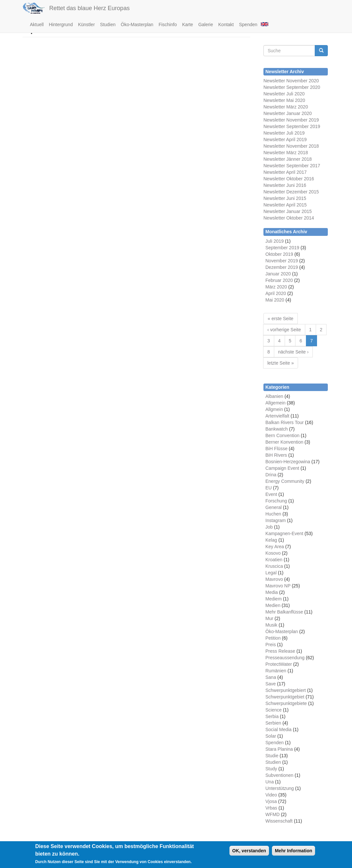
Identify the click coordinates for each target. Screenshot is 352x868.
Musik (271, 625)
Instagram (276, 520)
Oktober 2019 (279, 254)
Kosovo (273, 553)
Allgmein (274, 409)
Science (274, 710)
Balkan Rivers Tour (285, 422)
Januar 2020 (278, 274)
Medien (273, 605)
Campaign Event (282, 468)
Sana (271, 677)
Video (271, 795)
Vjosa (271, 801)
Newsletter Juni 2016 (285, 185)
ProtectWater (279, 664)
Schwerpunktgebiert (286, 690)
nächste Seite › (293, 352)
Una (270, 782)
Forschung (276, 501)
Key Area (275, 547)
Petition (273, 638)
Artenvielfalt (277, 416)
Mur (269, 618)
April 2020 (276, 293)
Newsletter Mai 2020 (284, 100)
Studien (108, 25)
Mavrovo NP (278, 586)
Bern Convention (282, 435)
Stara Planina (279, 749)
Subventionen (279, 775)
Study (271, 769)
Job (269, 527)
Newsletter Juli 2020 (284, 94)
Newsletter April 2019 (285, 139)
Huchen (273, 514)
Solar (271, 736)
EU (268, 488)
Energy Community (285, 481)
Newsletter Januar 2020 (288, 113)
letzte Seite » (281, 363)
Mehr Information (293, 853)
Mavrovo (274, 579)
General (274, 507)
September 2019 (282, 248)
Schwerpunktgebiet (285, 697)
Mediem (274, 599)
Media (272, 592)
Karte (187, 25)
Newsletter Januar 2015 (288, 211)
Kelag (271, 540)
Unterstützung (280, 788)
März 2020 (276, 287)
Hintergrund (61, 25)
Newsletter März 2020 (286, 107)
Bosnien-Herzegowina (288, 462)
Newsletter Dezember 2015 (291, 192)
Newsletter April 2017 (285, 172)
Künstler (86, 25)
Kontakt (226, 25)
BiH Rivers (276, 455)
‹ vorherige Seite (284, 330)
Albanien (274, 396)
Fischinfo (168, 25)
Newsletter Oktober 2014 (289, 218)
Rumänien (276, 671)
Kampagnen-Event (284, 533)
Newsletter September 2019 (292, 126)
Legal (271, 573)
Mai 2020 (275, 300)
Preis (271, 645)
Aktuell (37, 25)
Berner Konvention (284, 442)
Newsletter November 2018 (291, 146)
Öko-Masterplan (137, 25)
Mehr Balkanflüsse (284, 612)
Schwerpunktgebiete (286, 703)
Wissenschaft (279, 821)
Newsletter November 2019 (291, 120)
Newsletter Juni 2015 (285, 198)
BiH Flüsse (277, 449)
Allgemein (275, 403)
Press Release (280, 651)
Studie (272, 756)
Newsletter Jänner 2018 (288, 159)
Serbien (273, 723)
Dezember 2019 (282, 267)
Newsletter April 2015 (285, 205)
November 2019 (282, 261)
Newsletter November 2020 (291, 81)
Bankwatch (277, 429)
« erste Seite (281, 319)
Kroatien (274, 560)
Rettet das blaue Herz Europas (90, 8)
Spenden (248, 25)
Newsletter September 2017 (292, 166)
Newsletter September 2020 (292, 87)
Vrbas (271, 808)
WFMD (273, 814)
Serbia (272, 716)
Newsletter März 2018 (286, 153)
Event (271, 494)
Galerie (206, 25)
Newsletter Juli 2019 (284, 133)
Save (271, 684)
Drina (271, 475)
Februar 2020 (279, 280)
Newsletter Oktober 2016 (289, 179)
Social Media (278, 729)
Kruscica (274, 566)
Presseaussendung (285, 658)
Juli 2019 (275, 241)
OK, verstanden (249, 853)
